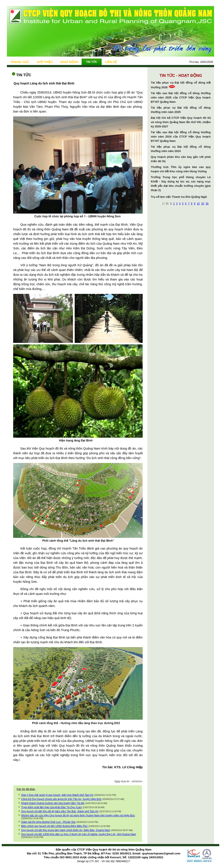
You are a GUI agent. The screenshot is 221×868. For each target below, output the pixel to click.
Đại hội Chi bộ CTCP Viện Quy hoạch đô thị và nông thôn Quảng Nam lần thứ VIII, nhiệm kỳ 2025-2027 (181, 122)
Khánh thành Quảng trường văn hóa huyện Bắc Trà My (53, 803)
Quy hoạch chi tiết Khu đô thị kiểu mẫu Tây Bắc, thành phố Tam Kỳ (60, 811)
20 (203, 204)
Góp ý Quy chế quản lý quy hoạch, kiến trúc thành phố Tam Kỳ (57, 795)
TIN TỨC (92, 62)
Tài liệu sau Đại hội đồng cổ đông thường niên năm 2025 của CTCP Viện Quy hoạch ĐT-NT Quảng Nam (181, 97)
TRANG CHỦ (20, 62)
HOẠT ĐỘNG (69, 62)
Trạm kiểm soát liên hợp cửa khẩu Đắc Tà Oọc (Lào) (51, 807)
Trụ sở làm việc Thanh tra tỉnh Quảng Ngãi (179, 197)
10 (198, 204)
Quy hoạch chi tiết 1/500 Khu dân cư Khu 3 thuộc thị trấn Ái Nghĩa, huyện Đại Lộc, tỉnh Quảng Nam (79, 834)
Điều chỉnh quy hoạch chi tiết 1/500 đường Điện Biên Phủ (54, 826)
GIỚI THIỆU (45, 62)
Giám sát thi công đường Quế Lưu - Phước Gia (48, 822)
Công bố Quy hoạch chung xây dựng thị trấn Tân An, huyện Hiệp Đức (61, 799)
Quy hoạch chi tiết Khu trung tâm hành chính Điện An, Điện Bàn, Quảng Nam (66, 830)
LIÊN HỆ (111, 62)
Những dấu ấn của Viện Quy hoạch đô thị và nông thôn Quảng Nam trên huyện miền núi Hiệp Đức (78, 816)
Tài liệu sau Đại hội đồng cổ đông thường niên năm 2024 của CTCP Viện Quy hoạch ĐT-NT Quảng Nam (181, 137)
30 (207, 204)
